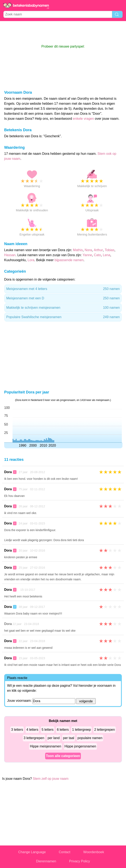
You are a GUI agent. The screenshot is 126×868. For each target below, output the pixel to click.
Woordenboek (94, 852)
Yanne (87, 255)
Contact (64, 852)
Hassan (10, 255)
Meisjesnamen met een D (63, 298)
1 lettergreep (81, 730)
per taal (68, 738)
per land (54, 738)
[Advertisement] (63, 33)
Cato (97, 255)
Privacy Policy (80, 861)
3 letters (17, 730)
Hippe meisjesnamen (45, 746)
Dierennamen (46, 861)
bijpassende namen (69, 260)
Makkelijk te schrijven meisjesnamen (63, 308)
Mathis (78, 250)
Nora (88, 250)
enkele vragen (83, 119)
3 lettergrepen (34, 738)
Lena (107, 255)
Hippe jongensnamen (80, 746)
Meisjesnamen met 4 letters (63, 289)
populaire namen (90, 738)
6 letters (63, 730)
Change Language (32, 852)
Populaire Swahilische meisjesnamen (63, 317)
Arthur (98, 250)
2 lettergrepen (105, 730)
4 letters (32, 730)
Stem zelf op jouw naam (51, 779)
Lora (31, 260)
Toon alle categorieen (63, 756)
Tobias (109, 250)
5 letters (48, 730)
